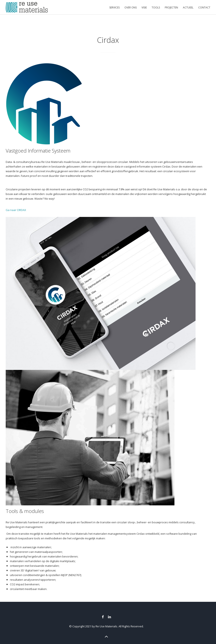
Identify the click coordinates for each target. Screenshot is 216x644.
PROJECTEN (171, 7)
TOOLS (156, 7)
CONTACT (204, 7)
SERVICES (114, 7)
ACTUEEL (188, 7)
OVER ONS (131, 7)
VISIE (144, 7)
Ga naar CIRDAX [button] (16, 210)
